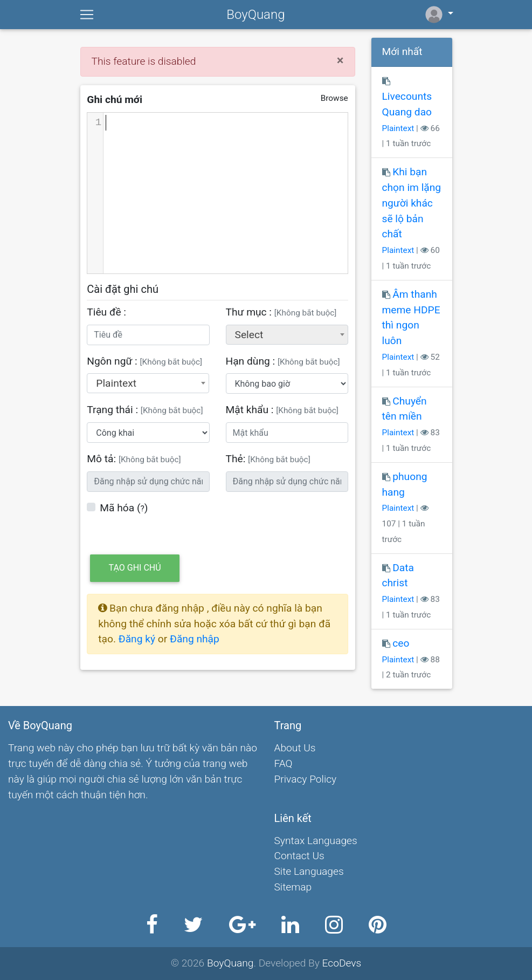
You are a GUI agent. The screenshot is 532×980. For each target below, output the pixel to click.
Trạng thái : (145, 410)
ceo (401, 643)
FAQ (284, 763)
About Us (295, 748)
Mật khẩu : (282, 410)
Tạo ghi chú (135, 568)
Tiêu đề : (106, 312)
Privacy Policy (306, 779)
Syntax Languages (316, 841)
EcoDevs (342, 963)
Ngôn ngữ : (144, 361)
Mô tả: (134, 459)
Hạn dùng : (283, 361)
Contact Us (299, 856)
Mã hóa (117, 508)
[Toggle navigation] (87, 15)
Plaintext (398, 128)
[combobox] (287, 335)
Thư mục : (281, 312)
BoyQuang (255, 15)
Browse (334, 98)
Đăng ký (138, 639)
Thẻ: (268, 459)
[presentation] (308, 522)
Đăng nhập (195, 639)
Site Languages (309, 871)
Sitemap (293, 887)
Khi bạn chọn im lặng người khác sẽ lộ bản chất (412, 203)
